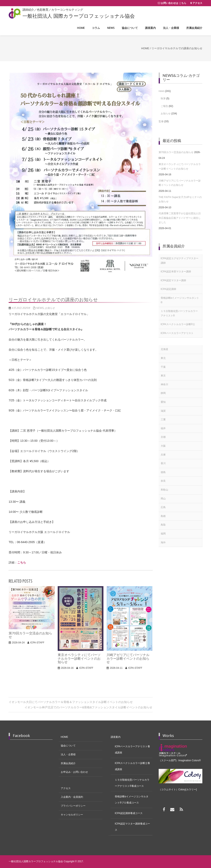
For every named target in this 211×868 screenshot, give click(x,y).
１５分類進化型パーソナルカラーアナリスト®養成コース (132, 783)
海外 (163, 542)
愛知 (163, 402)
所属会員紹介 (68, 763)
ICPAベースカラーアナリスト (177, 333)
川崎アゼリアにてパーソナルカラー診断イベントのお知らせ (180, 183)
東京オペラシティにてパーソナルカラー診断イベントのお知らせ (180, 166)
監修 (161, 121)
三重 (163, 419)
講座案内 (116, 737)
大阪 (163, 446)
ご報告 (164, 106)
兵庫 (163, 455)
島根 (163, 516)
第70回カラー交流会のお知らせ (176, 152)
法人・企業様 (68, 754)
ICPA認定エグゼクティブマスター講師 (180, 261)
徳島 (163, 472)
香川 (163, 463)
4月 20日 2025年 (21, 308)
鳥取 (163, 525)
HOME (64, 737)
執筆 (163, 98)
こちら (22, 562)
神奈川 (164, 384)
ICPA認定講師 (168, 289)
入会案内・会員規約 (72, 797)
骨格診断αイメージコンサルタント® (180, 300)
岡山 (163, 499)
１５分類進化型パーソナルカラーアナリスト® (179, 313)
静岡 (163, 393)
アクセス (197, 3)
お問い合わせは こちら (174, 3)
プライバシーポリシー (73, 806)
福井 (163, 428)
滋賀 (163, 411)
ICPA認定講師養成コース (129, 813)
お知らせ (50, 308)
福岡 (163, 534)
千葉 (163, 367)
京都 (163, 437)
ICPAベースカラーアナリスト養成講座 (132, 750)
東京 (163, 376)
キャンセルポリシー (72, 815)
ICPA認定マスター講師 (173, 280)
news (40, 308)
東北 (163, 358)
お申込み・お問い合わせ (74, 772)
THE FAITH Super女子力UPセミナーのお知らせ (180, 199)
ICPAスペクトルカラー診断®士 (178, 324)
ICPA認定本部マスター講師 (176, 272)
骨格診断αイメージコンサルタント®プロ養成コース (132, 800)
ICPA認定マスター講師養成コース (132, 827)
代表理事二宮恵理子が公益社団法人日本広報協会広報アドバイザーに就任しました (180, 218)
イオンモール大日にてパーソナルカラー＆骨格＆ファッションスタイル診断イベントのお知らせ (71, 702)
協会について (68, 746)
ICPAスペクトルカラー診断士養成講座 (132, 766)
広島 (163, 507)
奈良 (163, 481)
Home (145, 48)
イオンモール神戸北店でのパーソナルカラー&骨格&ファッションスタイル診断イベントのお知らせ (89, 707)
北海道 (164, 349)
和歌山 (164, 490)
